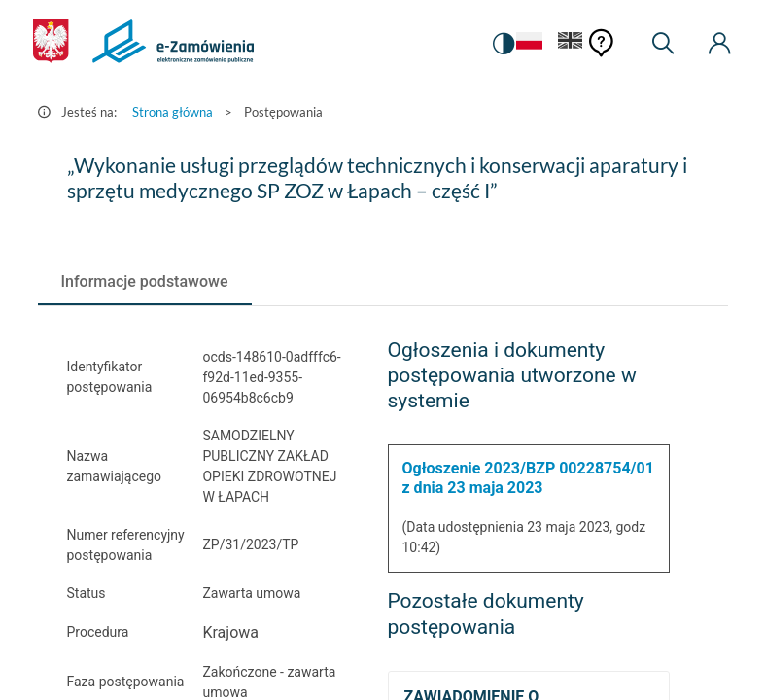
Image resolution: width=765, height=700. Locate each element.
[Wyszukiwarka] (663, 44)
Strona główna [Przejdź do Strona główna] (173, 112)
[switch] (504, 44)
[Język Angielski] (571, 44)
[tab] (145, 282)
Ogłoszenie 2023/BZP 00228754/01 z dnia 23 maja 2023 (528, 478)
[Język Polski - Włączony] (529, 44)
